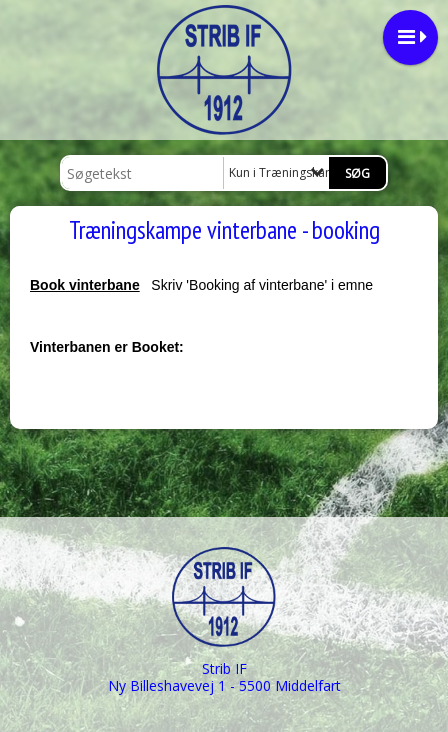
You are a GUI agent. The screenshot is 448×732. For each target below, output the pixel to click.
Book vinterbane (85, 285)
